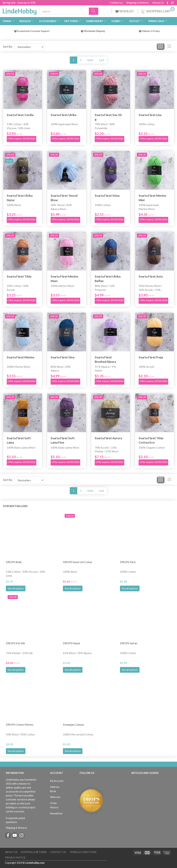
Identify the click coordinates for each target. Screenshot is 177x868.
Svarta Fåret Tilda (19, 276)
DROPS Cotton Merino (20, 724)
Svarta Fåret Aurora (108, 438)
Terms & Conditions (83, 852)
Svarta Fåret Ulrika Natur (20, 198)
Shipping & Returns (138, 3)
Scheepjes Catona (73, 724)
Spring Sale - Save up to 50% (19, 2)
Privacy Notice (15, 858)
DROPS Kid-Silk (15, 643)
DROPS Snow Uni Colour (78, 562)
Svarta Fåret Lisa (150, 115)
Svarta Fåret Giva (62, 357)
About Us (158, 3)
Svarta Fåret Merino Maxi (64, 279)
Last (102, 60)
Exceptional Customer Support (33, 31)
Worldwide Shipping (93, 31)
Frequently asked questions (15, 820)
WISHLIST (125, 11)
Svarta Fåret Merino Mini (152, 198)
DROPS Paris (128, 562)
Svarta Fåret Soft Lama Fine (63, 440)
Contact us (116, 3)
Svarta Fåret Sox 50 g (108, 117)
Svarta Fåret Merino (21, 357)
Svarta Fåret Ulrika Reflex (108, 279)
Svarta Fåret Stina (107, 196)
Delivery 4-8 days (149, 31)
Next (90, 60)
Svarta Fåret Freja (151, 357)
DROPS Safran (129, 643)
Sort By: (8, 46)
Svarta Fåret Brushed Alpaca (105, 359)
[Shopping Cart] (157, 11)
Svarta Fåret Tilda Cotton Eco (151, 440)
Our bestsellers (15, 506)
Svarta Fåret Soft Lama (19, 440)
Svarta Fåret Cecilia (20, 115)
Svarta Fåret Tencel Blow (64, 198)
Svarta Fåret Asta (151, 276)
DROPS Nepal (71, 643)
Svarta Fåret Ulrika (64, 115)
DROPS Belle (14, 562)
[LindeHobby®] (20, 11)
